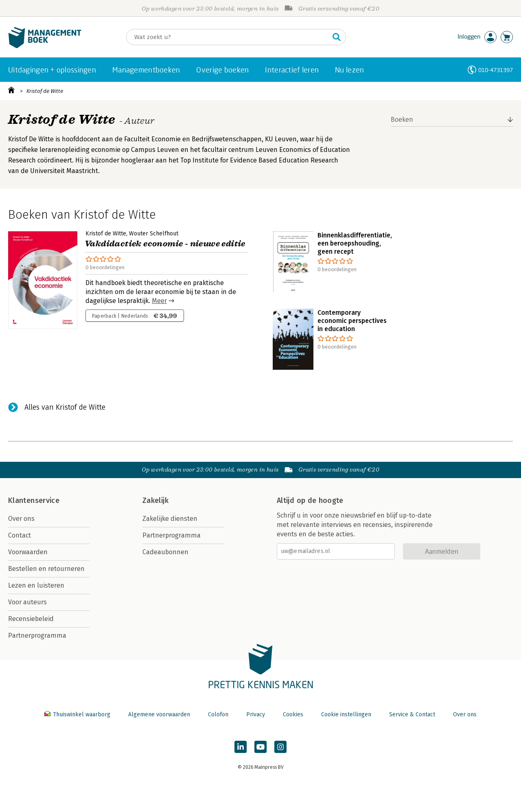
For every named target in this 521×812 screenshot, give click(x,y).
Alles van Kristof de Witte (65, 407)
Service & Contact (412, 714)
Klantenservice (34, 500)
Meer (159, 301)
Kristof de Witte (45, 91)
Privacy (256, 714)
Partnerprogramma (37, 635)
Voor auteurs (27, 602)
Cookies (293, 714)
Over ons (21, 519)
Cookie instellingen (346, 714)
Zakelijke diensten (170, 519)
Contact (20, 535)
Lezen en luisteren (36, 585)
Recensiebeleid (31, 619)
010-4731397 (496, 70)
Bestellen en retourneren (46, 569)
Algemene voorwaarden (159, 714)
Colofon (218, 714)
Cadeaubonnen (165, 552)
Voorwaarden (28, 552)
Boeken (402, 120)
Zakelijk (155, 500)
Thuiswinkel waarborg (78, 714)
